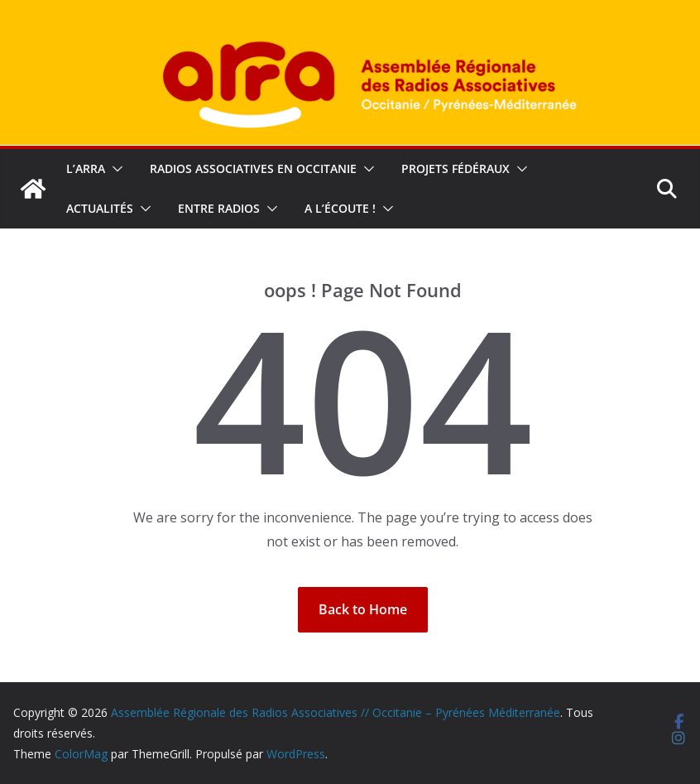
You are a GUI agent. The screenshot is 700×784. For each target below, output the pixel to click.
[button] (114, 169)
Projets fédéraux (455, 168)
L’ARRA (86, 168)
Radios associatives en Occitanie (253, 168)
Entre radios (219, 208)
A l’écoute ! (340, 208)
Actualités (100, 208)
